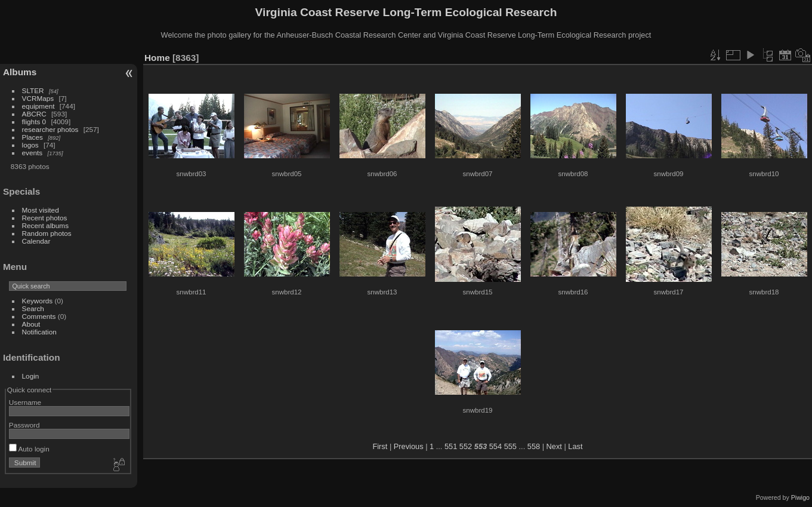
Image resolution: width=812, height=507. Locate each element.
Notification (39, 332)
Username (25, 402)
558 (534, 446)
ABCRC (34, 114)
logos (30, 145)
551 (451, 446)
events (33, 153)
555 (510, 446)
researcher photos (50, 129)
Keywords (38, 301)
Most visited (41, 210)
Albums (20, 72)
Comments (39, 316)
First (380, 446)
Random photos (47, 233)
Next (554, 446)
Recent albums (45, 225)
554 (495, 446)
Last (575, 446)
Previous (409, 446)
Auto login (29, 449)
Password (24, 425)
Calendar (36, 241)
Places (33, 137)
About (31, 324)
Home (157, 58)
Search (33, 308)
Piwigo (800, 497)
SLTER (33, 90)
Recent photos (45, 218)
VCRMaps (38, 98)
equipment (38, 106)
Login (31, 376)
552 (466, 446)
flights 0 (34, 122)
